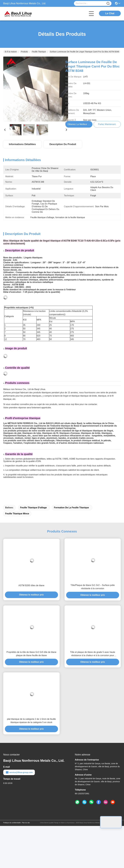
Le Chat (110, 13)
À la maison (11, 52)
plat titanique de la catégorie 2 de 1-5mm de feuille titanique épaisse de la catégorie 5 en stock (31, 721)
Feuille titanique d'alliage (33, 508)
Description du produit (63, 144)
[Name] (108, 3)
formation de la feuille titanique (71, 508)
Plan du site (26, 823)
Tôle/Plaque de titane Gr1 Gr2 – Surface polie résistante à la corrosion (93, 587)
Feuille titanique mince (17, 514)
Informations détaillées (22, 144)
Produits (24, 52)
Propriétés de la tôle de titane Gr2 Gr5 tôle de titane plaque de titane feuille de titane (31, 654)
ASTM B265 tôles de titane (31, 585)
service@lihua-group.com (19, 772)
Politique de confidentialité (12, 823)
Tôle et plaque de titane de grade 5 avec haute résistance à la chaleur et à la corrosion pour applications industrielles (93, 654)
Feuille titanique (39, 52)
